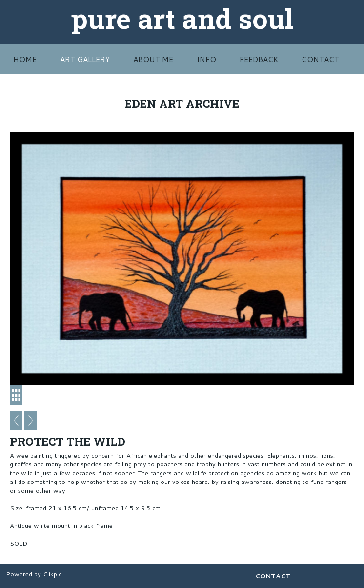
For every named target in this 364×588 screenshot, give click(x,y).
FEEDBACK (259, 59)
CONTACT (320, 59)
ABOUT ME (153, 59)
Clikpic (52, 574)
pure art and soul (182, 18)
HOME (25, 59)
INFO (206, 59)
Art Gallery (85, 59)
